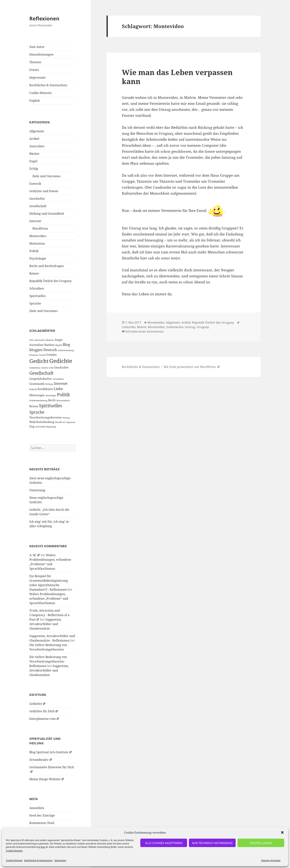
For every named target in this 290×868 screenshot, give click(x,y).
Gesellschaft (38, 206)
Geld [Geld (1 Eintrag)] (51, 368)
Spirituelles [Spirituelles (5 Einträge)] (51, 406)
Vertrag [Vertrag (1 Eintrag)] (66, 418)
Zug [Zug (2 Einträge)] (32, 426)
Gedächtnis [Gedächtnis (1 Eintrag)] (35, 368)
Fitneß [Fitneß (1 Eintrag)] (42, 355)
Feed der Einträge (42, 815)
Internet (35, 221)
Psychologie (38, 258)
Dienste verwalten (271, 860)
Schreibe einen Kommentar (145, 331)
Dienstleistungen (41, 54)
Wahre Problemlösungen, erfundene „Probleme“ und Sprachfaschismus (49, 599)
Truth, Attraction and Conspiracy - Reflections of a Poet (49, 615)
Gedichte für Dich (44, 711)
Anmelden (37, 808)
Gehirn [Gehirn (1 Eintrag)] (45, 368)
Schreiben (37, 288)
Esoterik (35, 184)
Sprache (35, 303)
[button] (282, 832)
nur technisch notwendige (212, 843)
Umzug (190, 327)
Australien (37, 146)
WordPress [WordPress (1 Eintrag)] (60, 422)
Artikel (34, 139)
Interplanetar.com (44, 719)
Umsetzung (37, 490)
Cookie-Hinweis (14, 851)
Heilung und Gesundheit (47, 214)
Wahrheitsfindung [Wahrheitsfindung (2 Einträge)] (42, 422)
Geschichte (37, 199)
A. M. (35, 555)
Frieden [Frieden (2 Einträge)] (52, 355)
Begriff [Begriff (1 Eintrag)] (59, 345)
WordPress (40, 229)
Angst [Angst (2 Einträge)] (59, 340)
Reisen (34, 273)
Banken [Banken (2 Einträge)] (49, 345)
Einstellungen (261, 843)
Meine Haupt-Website (47, 779)
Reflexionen (44, 18)
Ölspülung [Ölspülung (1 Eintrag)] (51, 427)
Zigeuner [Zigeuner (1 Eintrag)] (71, 422)
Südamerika (175, 327)
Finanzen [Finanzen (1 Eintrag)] (34, 355)
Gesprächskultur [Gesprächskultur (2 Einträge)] (41, 379)
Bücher (34, 154)
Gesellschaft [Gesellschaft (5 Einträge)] (41, 373)
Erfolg (34, 169)
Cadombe (129, 327)
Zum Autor (37, 47)
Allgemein (37, 131)
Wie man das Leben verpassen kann (177, 77)
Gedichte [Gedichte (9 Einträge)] (61, 361)
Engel (33, 161)
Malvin (142, 327)
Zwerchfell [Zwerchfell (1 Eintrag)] (40, 427)
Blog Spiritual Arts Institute (51, 752)
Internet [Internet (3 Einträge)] (61, 383)
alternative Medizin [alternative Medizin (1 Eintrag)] (44, 340)
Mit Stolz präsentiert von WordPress (192, 367)
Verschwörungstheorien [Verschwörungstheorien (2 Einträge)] (46, 417)
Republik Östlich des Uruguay (50, 281)
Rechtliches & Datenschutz (38, 860)
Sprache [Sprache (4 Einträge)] (37, 412)
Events (34, 70)
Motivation (37, 243)
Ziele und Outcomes (46, 176)
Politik (34, 251)
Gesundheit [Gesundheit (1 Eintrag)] (58, 379)
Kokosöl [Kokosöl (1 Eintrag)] (33, 389)
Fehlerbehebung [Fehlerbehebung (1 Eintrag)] (66, 350)
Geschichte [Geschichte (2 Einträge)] (61, 367)
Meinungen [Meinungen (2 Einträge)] (37, 395)
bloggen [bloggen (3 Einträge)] (36, 350)
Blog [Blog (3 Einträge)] (66, 344)
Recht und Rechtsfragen (47, 266)
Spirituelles (38, 296)
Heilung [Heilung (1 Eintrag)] (49, 384)
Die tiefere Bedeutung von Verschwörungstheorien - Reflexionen (48, 661)
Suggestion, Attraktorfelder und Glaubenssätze (45, 624)
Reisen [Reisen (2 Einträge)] (34, 406)
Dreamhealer (41, 760)
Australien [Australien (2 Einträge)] (36, 345)
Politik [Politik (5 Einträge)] (63, 395)
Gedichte (37, 704)
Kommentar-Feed (42, 823)
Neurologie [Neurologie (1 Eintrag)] (51, 395)
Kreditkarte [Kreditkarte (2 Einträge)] (45, 389)
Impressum (60, 860)
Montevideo (38, 236)
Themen (35, 62)
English (35, 100)
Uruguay (203, 327)
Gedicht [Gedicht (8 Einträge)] (39, 361)
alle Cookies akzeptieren (164, 843)
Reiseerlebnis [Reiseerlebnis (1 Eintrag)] (63, 401)
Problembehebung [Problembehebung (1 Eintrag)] (38, 401)
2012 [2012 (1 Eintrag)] (32, 340)
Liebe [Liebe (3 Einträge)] (58, 389)
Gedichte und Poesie (44, 191)
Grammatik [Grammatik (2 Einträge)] (37, 384)
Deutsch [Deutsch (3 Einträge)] (50, 350)
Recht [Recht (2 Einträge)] (52, 400)
